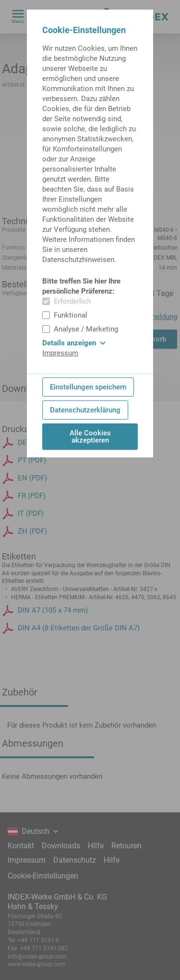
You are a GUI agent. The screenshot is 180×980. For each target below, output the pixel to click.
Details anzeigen (74, 343)
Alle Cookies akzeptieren (90, 437)
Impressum (60, 353)
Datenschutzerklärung (85, 410)
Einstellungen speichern (88, 387)
